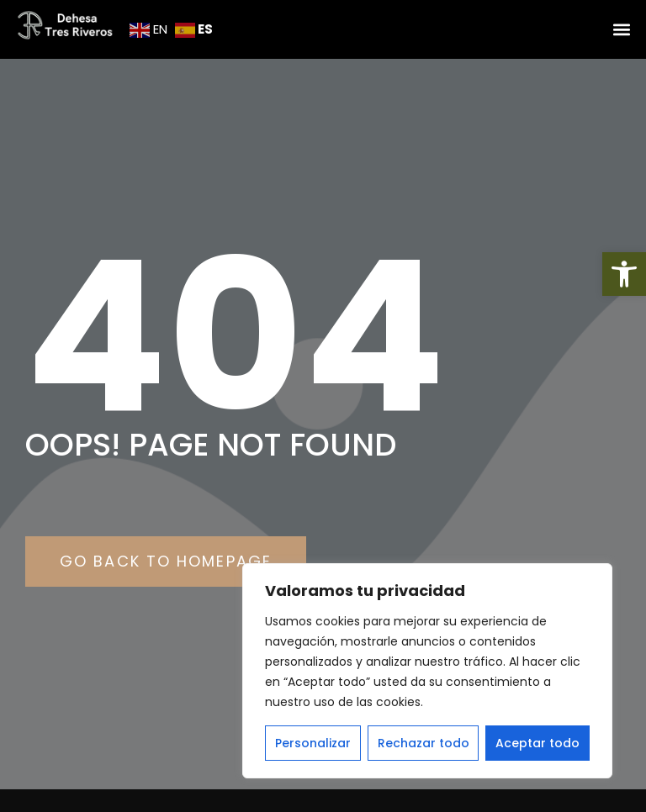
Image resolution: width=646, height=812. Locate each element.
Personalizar (313, 743)
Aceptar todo (537, 743)
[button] (624, 274)
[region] (427, 671)
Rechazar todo (424, 743)
